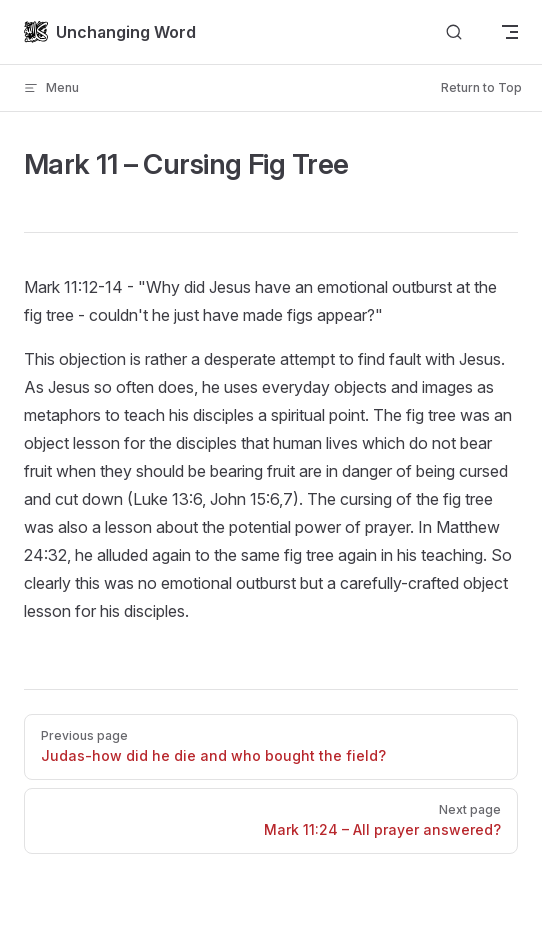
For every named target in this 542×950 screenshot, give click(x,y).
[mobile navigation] (510, 32)
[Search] (454, 32)
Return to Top (481, 87)
